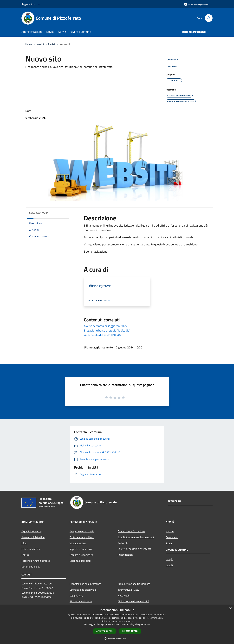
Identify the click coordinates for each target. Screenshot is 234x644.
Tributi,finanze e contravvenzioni (136, 537)
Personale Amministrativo (36, 561)
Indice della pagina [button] (39, 213)
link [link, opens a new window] (148, 624)
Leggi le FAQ (76, 596)
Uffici (24, 543)
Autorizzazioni (126, 555)
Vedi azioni (174, 67)
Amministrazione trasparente (134, 584)
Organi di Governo (31, 531)
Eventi (169, 565)
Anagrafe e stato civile (82, 531)
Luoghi (169, 559)
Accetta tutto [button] (104, 631)
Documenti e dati (31, 567)
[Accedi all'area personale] (196, 4)
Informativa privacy (128, 590)
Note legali (124, 596)
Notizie (170, 531)
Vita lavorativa (78, 543)
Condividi (174, 60)
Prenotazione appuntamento (85, 584)
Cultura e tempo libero (82, 537)
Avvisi (51, 44)
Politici (25, 555)
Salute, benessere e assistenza (135, 549)
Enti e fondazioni (31, 549)
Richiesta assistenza (81, 601)
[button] (117, 638)
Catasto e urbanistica (81, 555)
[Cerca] (209, 18)
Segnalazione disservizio (83, 590)
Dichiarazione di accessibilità (133, 601)
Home (29, 44)
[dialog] (117, 625)
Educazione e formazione (131, 531)
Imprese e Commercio (81, 549)
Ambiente (123, 543)
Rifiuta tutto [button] (130, 631)
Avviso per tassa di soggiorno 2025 (105, 326)
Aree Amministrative (33, 537)
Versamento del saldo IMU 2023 (104, 335)
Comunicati (172, 537)
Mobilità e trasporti (80, 561)
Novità (40, 44)
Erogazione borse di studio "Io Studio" (107, 330)
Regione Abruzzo (31, 4)
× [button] (230, 609)
